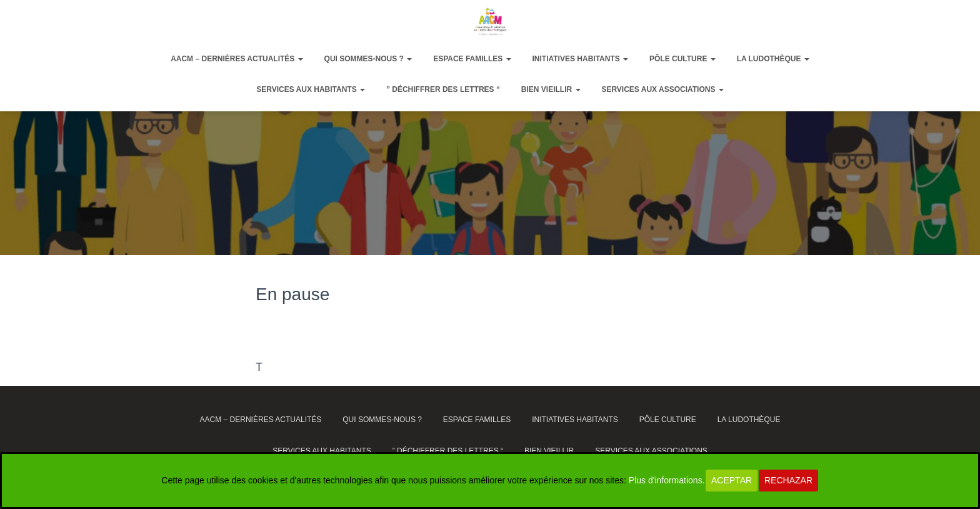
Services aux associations (662, 89)
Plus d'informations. (667, 480)
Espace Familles (472, 59)
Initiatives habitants (581, 59)
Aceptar (732, 480)
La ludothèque (773, 59)
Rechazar (788, 480)
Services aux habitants (311, 89)
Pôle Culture (682, 59)
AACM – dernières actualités (237, 59)
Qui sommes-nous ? (368, 59)
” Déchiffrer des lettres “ (443, 89)
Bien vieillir (551, 89)
